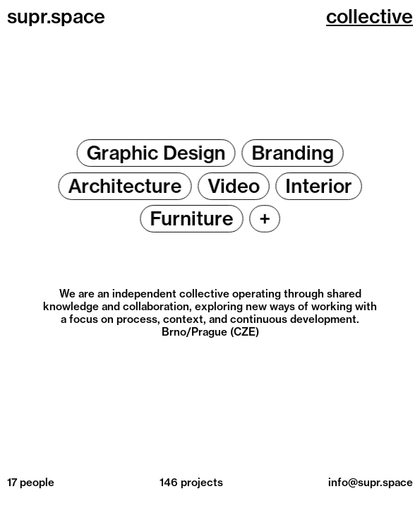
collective (370, 16)
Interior (319, 185)
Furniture (192, 219)
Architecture (125, 185)
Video (234, 185)
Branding (293, 153)
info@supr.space (371, 482)
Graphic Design (156, 153)
